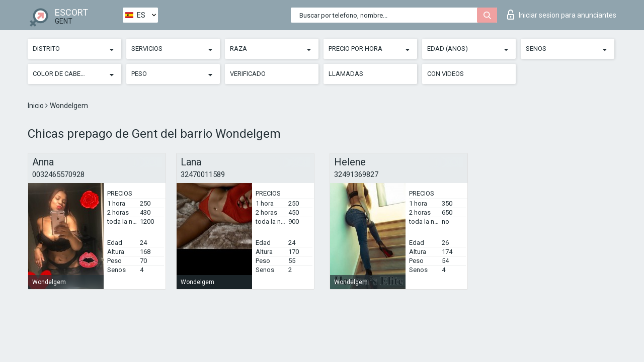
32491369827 (356, 174)
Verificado (248, 74)
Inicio (36, 106)
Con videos (446, 74)
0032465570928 (58, 174)
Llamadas (346, 74)
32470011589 (203, 174)
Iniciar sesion (562, 15)
